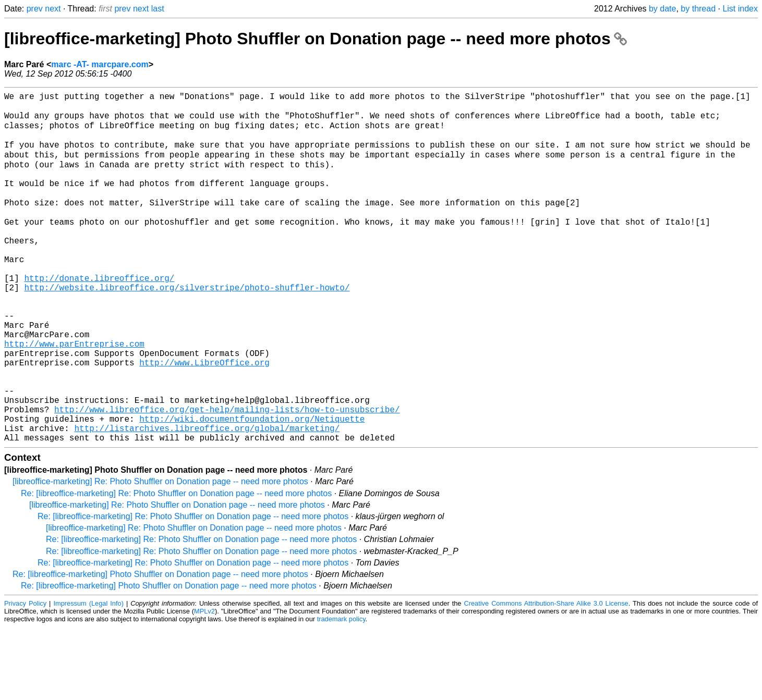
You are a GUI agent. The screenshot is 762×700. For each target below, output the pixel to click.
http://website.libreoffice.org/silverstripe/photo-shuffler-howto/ (187, 327)
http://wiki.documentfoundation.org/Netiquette (252, 487)
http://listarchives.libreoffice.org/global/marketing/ (207, 499)
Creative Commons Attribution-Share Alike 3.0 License (546, 676)
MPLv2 (204, 684)
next (53, 9)
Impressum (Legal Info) (88, 676)
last (158, 9)
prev (35, 9)
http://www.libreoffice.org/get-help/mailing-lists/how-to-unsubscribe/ (227, 476)
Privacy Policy (25, 676)
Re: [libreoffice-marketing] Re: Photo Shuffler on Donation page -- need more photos (176, 566)
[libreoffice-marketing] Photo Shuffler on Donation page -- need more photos (316, 39)
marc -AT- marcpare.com (100, 64)
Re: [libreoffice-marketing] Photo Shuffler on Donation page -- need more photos (160, 647)
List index (740, 9)
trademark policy (341, 692)
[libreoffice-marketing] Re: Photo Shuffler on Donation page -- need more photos (160, 554)
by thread (698, 9)
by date (662, 9)
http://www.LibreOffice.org (204, 419)
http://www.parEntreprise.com (74, 396)
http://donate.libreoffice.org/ (99, 315)
